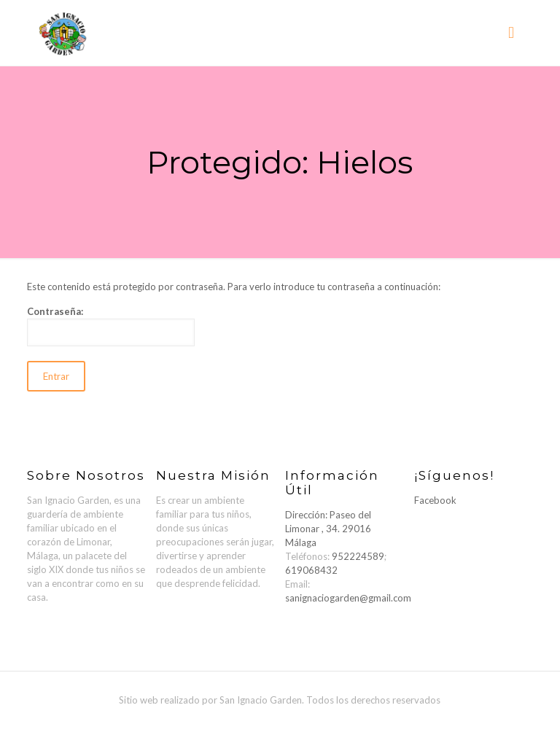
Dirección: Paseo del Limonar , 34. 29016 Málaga (328, 529)
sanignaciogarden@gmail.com (348, 598)
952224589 (358, 556)
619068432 (311, 570)
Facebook (435, 500)
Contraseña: (111, 326)
